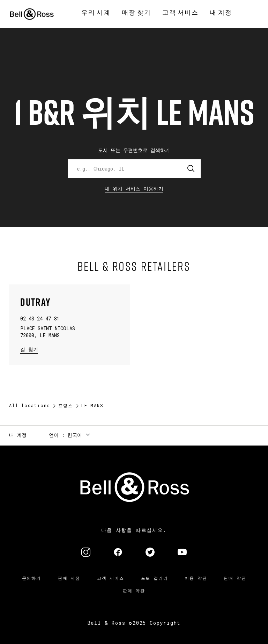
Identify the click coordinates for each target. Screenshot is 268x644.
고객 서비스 (111, 578)
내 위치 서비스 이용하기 (134, 189)
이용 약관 (196, 578)
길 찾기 (29, 349)
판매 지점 (69, 578)
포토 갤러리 (155, 578)
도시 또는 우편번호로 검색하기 (134, 150)
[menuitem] (96, 13)
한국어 (75, 435)
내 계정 (18, 435)
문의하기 (32, 578)
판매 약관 (235, 578)
